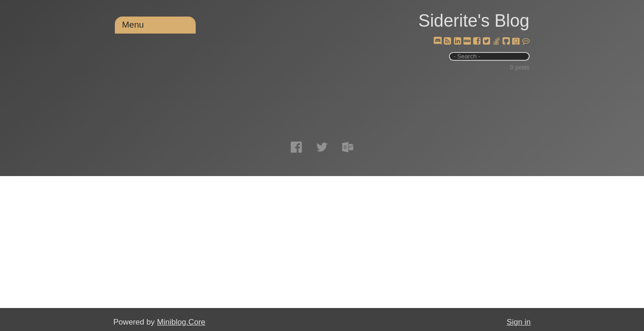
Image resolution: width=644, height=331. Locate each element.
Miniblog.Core (181, 322)
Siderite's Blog (474, 21)
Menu (133, 25)
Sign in (519, 322)
